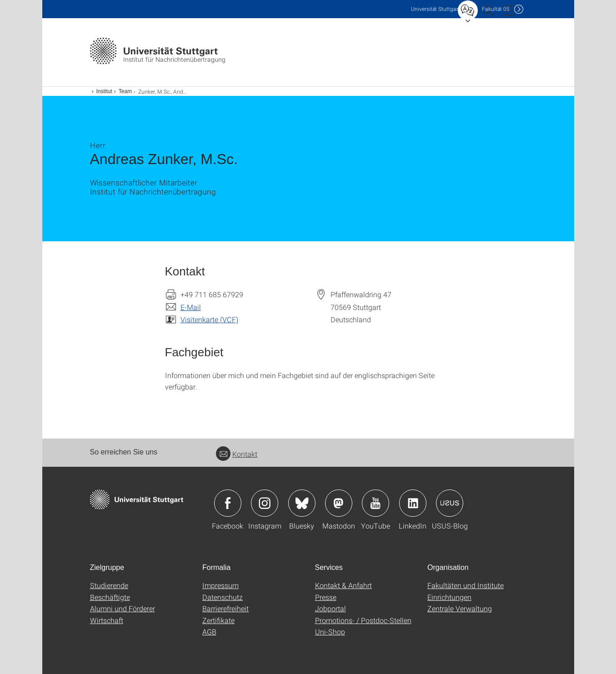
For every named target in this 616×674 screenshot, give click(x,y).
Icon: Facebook (228, 503)
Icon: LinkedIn (413, 503)
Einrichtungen (449, 597)
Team (125, 91)
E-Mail (191, 307)
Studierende (109, 585)
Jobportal (331, 608)
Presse (326, 597)
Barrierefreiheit (225, 608)
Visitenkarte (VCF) (209, 319)
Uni (436, 9)
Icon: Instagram (265, 503)
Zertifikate (218, 620)
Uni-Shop (330, 632)
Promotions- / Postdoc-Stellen (363, 620)
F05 (496, 9)
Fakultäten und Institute (466, 585)
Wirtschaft (107, 620)
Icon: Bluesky (302, 503)
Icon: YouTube (376, 503)
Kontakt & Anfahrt (343, 585)
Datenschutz (223, 597)
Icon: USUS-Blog (450, 503)
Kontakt (237, 454)
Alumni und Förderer (123, 608)
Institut (104, 91)
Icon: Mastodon (339, 503)
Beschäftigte (110, 597)
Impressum (220, 585)
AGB (209, 632)
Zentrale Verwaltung (460, 608)
